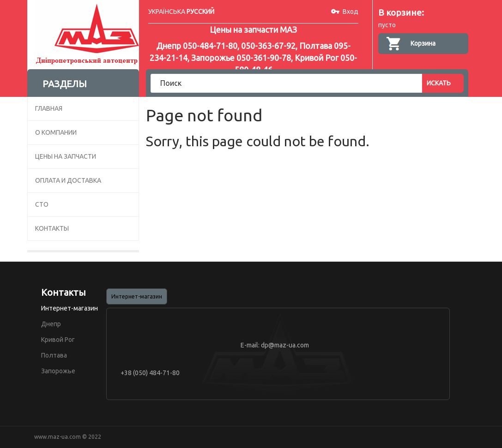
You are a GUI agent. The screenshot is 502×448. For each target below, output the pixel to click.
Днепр (51, 324)
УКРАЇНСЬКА (167, 12)
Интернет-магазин (70, 308)
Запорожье (58, 371)
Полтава (54, 355)
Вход (351, 12)
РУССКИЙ (200, 12)
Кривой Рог (58, 340)
